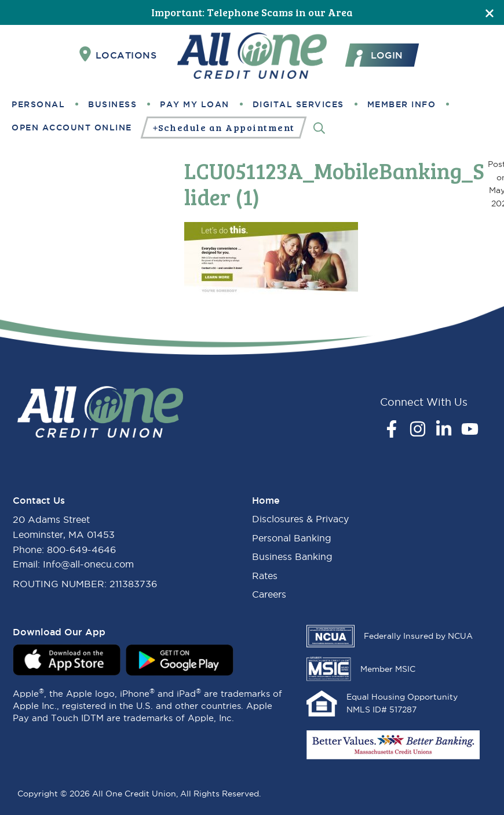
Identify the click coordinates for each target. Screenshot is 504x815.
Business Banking (292, 556)
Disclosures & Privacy (300, 519)
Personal (38, 104)
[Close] (490, 12)
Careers (269, 594)
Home (266, 500)
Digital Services (298, 104)
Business (112, 104)
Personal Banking (292, 538)
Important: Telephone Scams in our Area (252, 12)
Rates (265, 576)
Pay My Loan (195, 104)
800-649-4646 (81, 550)
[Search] (319, 127)
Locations (118, 54)
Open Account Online (72, 128)
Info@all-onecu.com (88, 564)
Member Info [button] (402, 104)
